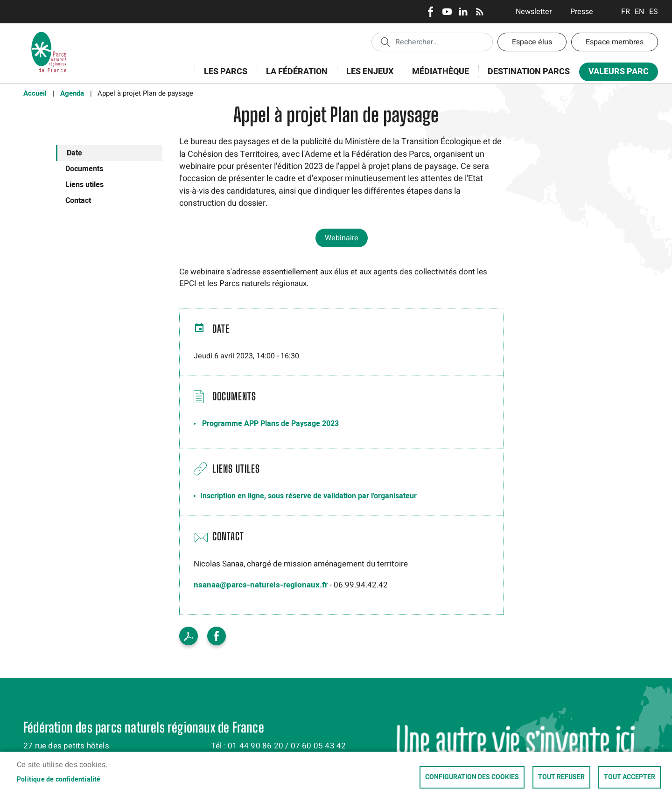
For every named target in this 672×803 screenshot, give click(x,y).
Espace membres (615, 42)
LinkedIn (463, 12)
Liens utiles (84, 185)
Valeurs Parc (616, 73)
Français (626, 12)
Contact (78, 201)
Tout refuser (561, 777)
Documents (84, 169)
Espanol (654, 12)
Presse (582, 12)
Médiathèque (441, 72)
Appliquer (385, 42)
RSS (479, 12)
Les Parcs (223, 77)
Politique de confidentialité (59, 780)
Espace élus (532, 42)
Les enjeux (367, 77)
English (640, 12)
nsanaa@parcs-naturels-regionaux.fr (261, 585)
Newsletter (534, 12)
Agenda (72, 93)
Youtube (447, 12)
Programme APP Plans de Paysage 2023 (270, 424)
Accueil (35, 93)
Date (74, 153)
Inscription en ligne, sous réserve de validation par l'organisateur (308, 496)
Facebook (430, 12)
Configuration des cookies (472, 777)
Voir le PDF (189, 636)
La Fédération (294, 77)
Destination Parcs (529, 72)
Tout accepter (630, 777)
